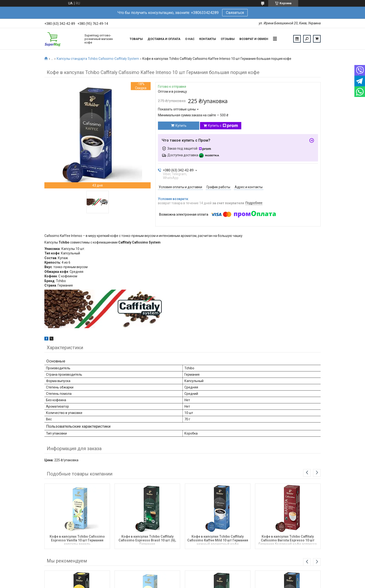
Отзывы (228, 39)
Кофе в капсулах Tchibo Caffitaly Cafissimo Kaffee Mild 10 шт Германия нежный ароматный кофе (218, 540)
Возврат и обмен (254, 39)
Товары (136, 39)
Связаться (235, 13)
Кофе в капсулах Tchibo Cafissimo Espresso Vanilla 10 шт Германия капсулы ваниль (77, 540)
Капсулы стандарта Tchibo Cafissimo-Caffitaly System (98, 59)
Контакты (208, 39)
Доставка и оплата (164, 39)
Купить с (223, 126)
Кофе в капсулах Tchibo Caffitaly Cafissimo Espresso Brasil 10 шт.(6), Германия (147, 540)
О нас (190, 39)
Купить (181, 126)
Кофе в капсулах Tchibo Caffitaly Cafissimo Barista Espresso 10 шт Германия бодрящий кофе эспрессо (288, 540)
